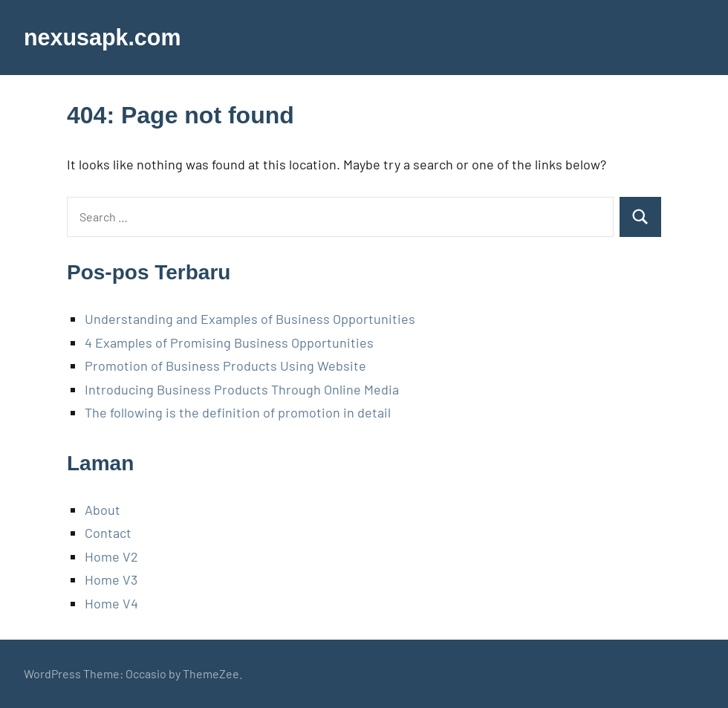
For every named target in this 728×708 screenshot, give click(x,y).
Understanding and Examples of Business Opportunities (250, 319)
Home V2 (111, 556)
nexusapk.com (106, 37)
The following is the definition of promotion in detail (238, 412)
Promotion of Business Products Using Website (225, 366)
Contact (108, 533)
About (103, 510)
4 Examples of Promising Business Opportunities (229, 342)
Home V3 (111, 579)
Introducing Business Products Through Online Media (242, 389)
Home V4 (111, 603)
